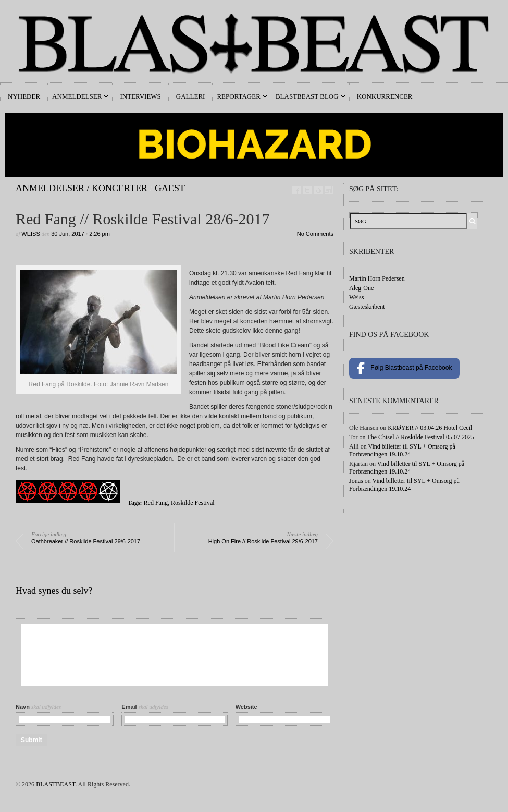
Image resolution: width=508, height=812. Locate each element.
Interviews (140, 96)
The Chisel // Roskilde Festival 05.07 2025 (420, 437)
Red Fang (156, 503)
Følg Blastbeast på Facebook (404, 368)
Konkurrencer (385, 96)
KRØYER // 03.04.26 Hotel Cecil (430, 428)
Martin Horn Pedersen (377, 278)
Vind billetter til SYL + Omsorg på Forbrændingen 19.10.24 (402, 450)
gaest (170, 188)
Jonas (356, 481)
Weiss (30, 234)
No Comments (315, 234)
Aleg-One (361, 288)
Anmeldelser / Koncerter (82, 188)
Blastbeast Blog (307, 96)
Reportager (238, 96)
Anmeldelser (77, 96)
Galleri (191, 96)
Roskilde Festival (193, 503)
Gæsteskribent (367, 307)
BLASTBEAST (55, 784)
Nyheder (24, 96)
